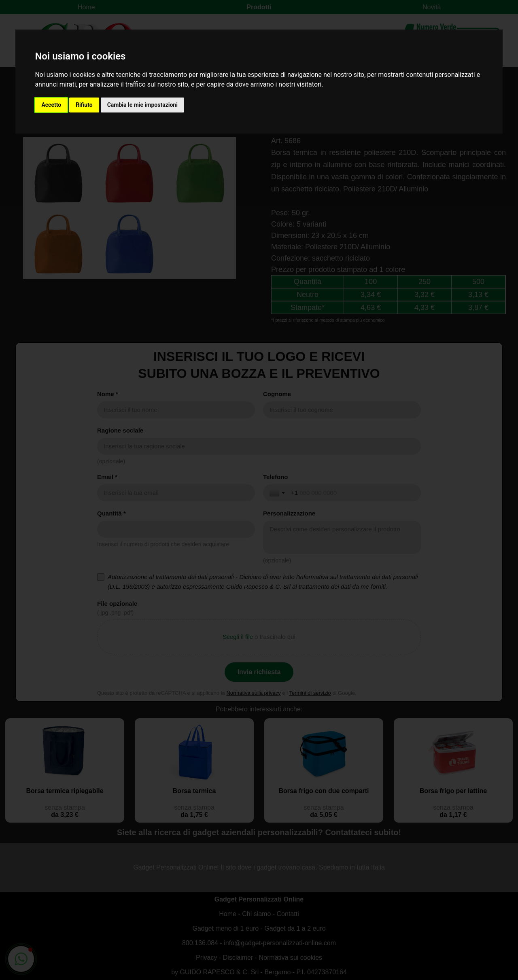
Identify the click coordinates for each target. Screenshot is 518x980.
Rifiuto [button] (84, 105)
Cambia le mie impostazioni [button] (142, 105)
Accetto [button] (51, 105)
